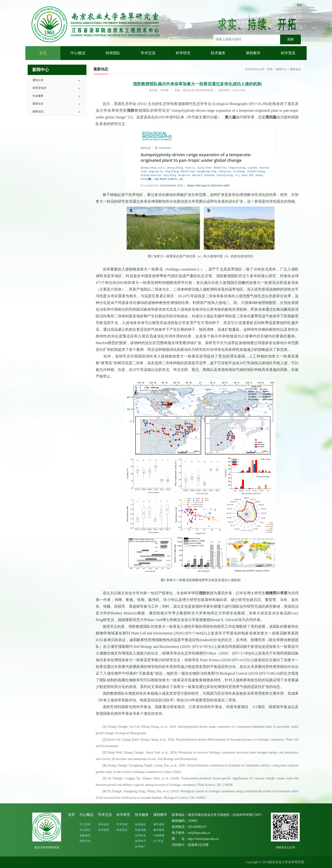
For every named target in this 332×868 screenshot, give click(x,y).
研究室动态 (39, 88)
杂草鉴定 (140, 824)
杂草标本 (140, 835)
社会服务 (38, 96)
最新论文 (38, 104)
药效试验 (140, 830)
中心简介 (85, 830)
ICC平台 (158, 841)
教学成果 (159, 824)
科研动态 (122, 830)
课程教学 (253, 53)
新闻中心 (281, 69)
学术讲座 (104, 830)
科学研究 (183, 53)
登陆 (299, 5)
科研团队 (113, 53)
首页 (43, 53)
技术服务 (218, 53)
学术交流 (148, 53)
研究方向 (85, 841)
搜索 (290, 39)
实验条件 (85, 835)
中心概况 (78, 53)
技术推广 (140, 847)
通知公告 (38, 80)
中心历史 (85, 824)
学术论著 (122, 824)
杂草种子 (140, 841)
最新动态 (38, 111)
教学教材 (159, 830)
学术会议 (104, 824)
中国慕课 (159, 835)
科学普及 (288, 53)
